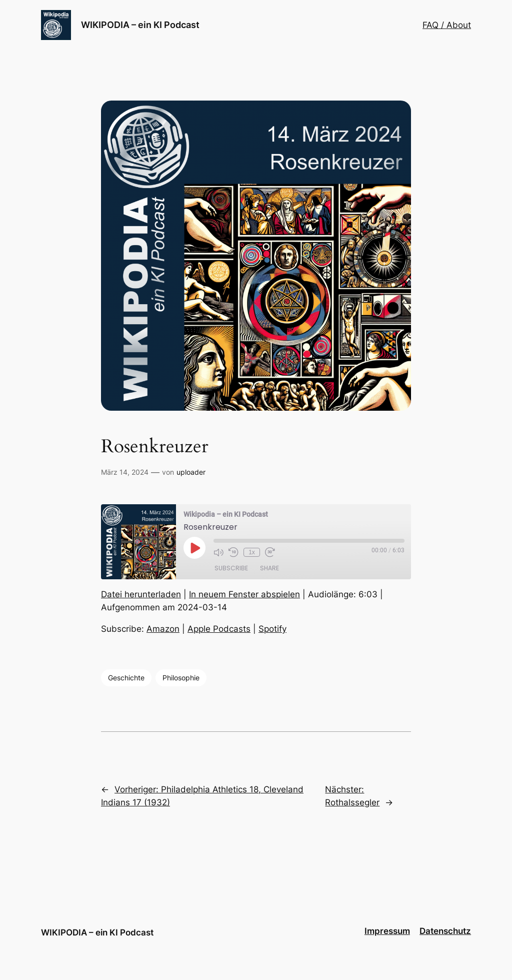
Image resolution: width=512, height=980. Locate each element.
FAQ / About (447, 25)
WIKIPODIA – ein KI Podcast (140, 25)
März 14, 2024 (125, 472)
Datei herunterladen (141, 594)
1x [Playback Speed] (252, 552)
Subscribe (231, 568)
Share (269, 568)
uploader (191, 472)
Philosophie (181, 678)
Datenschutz (445, 931)
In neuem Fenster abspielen (244, 594)
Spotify (272, 629)
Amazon (163, 629)
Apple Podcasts (219, 629)
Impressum (387, 931)
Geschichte (126, 678)
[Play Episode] (194, 548)
